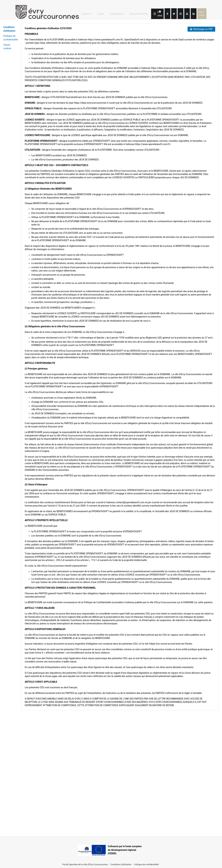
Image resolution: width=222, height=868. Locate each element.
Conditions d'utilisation (121, 864)
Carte (102, 12)
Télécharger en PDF (201, 29)
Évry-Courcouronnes (98, 864)
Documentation (141, 12)
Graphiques (118, 12)
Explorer (87, 12)
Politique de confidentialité (146, 864)
